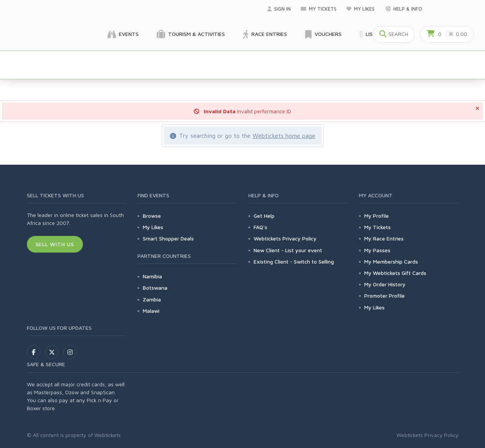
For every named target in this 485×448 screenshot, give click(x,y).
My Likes (361, 9)
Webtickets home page (284, 136)
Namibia (152, 276)
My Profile (377, 216)
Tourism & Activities (191, 34)
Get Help (264, 216)
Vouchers (323, 34)
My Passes (377, 250)
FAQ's (260, 227)
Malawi (151, 311)
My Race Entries (384, 238)
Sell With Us (55, 244)
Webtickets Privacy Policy (285, 238)
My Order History (385, 284)
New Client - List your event (288, 250)
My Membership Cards (391, 261)
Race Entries (265, 34)
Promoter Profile (384, 296)
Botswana (155, 288)
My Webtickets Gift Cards (395, 273)
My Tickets (319, 9)
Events (123, 34)
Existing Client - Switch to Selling (294, 261)
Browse (152, 216)
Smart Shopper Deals (168, 238)
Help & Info (404, 9)
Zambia (152, 299)
